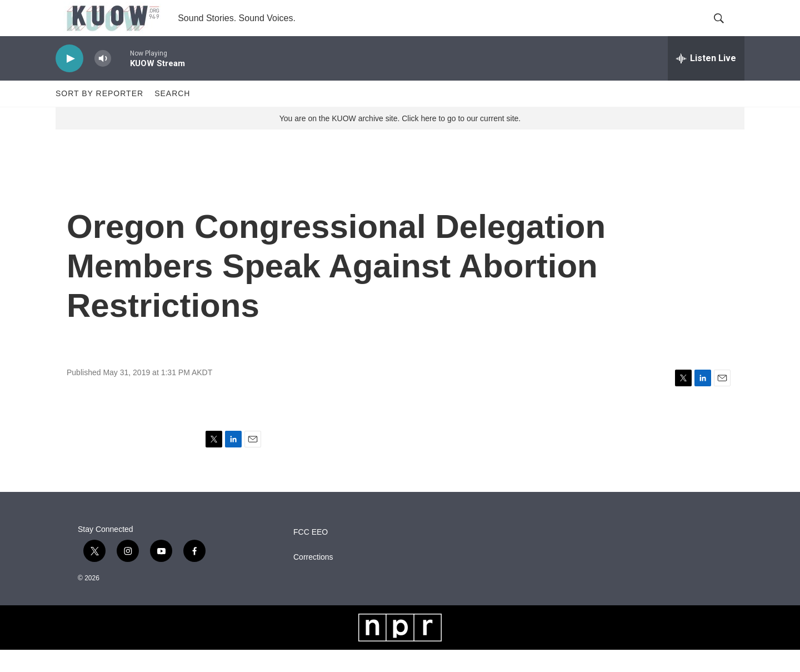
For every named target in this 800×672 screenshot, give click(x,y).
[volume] (103, 81)
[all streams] (706, 81)
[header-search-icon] (727, 29)
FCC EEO (311, 554)
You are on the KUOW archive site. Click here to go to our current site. (400, 141)
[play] (69, 81)
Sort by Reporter (99, 116)
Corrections (313, 579)
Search (172, 116)
